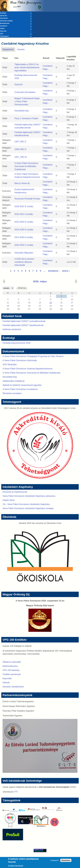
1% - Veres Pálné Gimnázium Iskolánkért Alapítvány (26, 504)
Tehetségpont (16, 36)
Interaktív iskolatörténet (13, 687)
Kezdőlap (16, 13)
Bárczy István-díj (22, 183)
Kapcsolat (3, 31)
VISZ (16, 34)
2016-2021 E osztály (24, 206)
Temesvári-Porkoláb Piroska (27, 199)
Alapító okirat (9, 500)
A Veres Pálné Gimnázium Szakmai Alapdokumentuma (27, 369)
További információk (16, 867)
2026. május (40, 281)
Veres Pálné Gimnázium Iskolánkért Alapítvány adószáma (29, 496)
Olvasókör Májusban (24, 253)
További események (12, 674)
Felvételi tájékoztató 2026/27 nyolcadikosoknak (24, 321)
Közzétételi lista (22, 111)
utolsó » (66, 271)
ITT (16, 792)
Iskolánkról (16, 26)
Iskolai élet (16, 16)
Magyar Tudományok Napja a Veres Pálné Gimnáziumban (27, 101)
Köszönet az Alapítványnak (15, 492)
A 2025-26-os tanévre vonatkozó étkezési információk (24, 262)
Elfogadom (55, 861)
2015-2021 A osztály (24, 214)
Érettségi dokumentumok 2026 (16, 343)
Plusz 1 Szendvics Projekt (26, 118)
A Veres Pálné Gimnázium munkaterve (20, 389)
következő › (54, 271)
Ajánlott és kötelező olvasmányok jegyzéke (22, 385)
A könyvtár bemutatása (25, 92)
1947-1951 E (20, 142)
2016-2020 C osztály (24, 245)
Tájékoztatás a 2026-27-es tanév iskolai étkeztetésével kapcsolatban (27, 67)
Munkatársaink (16, 24)
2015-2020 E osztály (24, 222)
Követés (22, 49)
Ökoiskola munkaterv (12, 393)
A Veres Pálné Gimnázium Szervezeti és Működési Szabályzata (26, 166)
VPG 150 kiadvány (11, 670)
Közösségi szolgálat (16, 21)
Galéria (16, 29)
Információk (16, 18)
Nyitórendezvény (10, 666)
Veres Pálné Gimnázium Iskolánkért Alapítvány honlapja (28, 508)
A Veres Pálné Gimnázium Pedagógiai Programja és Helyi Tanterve (33, 356)
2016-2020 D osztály (24, 230)
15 (51, 303)
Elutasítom (66, 861)
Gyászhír (19, 84)
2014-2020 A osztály (24, 237)
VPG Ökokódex (10, 365)
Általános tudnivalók (12, 662)
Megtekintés (8, 49)
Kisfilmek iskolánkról (12, 329)
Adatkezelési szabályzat (14, 381)
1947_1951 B (21, 157)
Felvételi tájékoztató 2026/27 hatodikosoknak (23, 325)
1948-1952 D (20, 149)
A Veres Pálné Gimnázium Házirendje (20, 360)
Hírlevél (6, 683)
